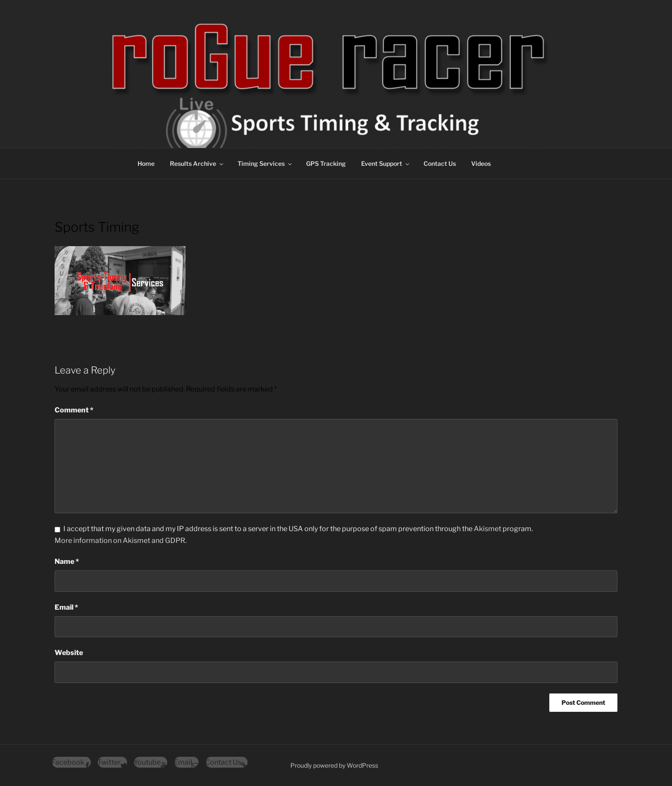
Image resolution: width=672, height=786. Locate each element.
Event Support (386, 163)
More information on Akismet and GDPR (120, 541)
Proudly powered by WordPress (334, 765)
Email (66, 607)
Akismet (488, 529)
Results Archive (197, 163)
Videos (481, 163)
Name (67, 561)
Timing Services (265, 163)
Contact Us (440, 163)
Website (69, 653)
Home (146, 163)
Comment (74, 410)
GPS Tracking (326, 163)
